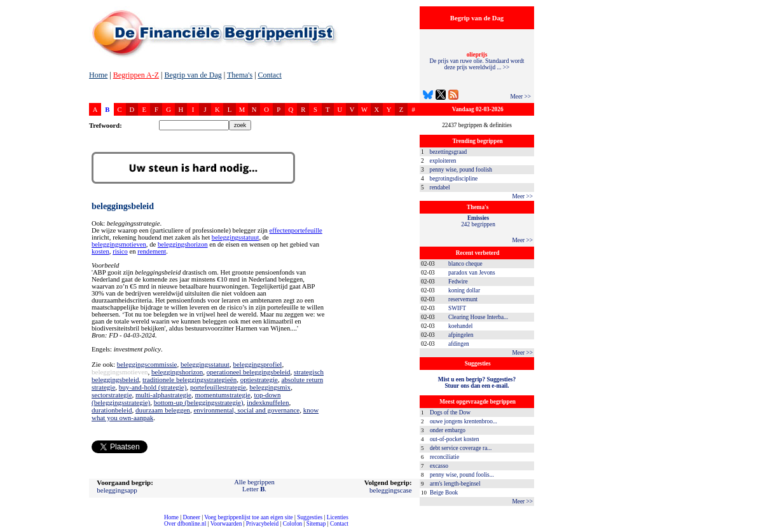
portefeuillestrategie (218, 387)
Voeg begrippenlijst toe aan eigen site (248, 517)
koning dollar (464, 290)
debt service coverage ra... (461, 448)
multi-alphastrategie (163, 395)
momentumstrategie (223, 395)
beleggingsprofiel (257, 364)
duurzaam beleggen (163, 410)
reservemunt (463, 299)
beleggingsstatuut (236, 237)
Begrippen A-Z (136, 75)
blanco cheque (465, 264)
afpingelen (461, 335)
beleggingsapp (117, 490)
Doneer (191, 517)
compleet (7, 529)
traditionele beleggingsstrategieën (189, 379)
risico (120, 251)
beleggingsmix (270, 387)
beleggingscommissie (147, 364)
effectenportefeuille (296, 230)
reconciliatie (444, 457)
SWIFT (457, 308)
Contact (270, 75)
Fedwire (458, 282)
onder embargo (448, 430)
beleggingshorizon (183, 244)
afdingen (459, 344)
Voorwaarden (226, 524)
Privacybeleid (262, 524)
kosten (100, 251)
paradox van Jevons (472, 273)
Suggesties (310, 517)
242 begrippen (478, 221)
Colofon (293, 524)
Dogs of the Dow (450, 413)
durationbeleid (112, 410)
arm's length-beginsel (455, 484)
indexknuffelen (268, 402)
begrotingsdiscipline (454, 179)
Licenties (338, 517)
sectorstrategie (112, 395)
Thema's (240, 75)
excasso (439, 466)
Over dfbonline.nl (185, 524)
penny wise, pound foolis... (462, 475)
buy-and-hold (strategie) (153, 387)
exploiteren (443, 161)
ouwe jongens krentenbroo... (464, 421)
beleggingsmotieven (119, 244)
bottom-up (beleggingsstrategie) (199, 402)
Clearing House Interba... (478, 317)
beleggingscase (391, 490)
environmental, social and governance (246, 410)
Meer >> (520, 97)
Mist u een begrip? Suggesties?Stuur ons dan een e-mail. (477, 383)
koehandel (460, 326)
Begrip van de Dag (193, 75)
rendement (152, 251)
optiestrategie (259, 379)
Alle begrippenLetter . (254, 486)
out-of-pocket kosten (454, 439)
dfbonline (751, 529)
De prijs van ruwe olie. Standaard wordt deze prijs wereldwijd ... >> (477, 61)
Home (98, 75)
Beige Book (444, 493)
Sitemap (316, 524)
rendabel (440, 188)
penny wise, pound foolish (461, 170)
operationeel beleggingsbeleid (249, 372)
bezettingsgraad (449, 152)
